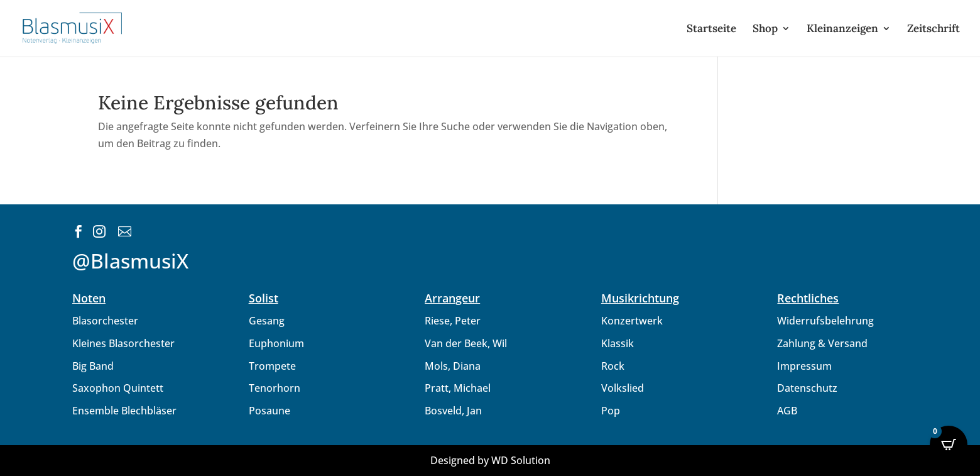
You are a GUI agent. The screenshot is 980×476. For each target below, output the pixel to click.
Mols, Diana (453, 366)
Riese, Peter (453, 321)
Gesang (267, 321)
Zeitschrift (934, 30)
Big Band (93, 366)
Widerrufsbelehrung (825, 321)
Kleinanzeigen (842, 30)
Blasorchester (105, 321)
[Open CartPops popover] (949, 445)
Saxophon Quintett (118, 388)
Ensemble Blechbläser (124, 411)
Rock (613, 366)
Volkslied (623, 388)
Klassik (618, 343)
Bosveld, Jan (453, 411)
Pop (611, 411)
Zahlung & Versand (822, 343)
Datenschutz (807, 388)
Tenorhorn (275, 388)
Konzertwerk (632, 321)
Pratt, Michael (458, 388)
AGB (787, 411)
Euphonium (276, 343)
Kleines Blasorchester (123, 343)
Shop (765, 30)
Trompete (272, 366)
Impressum (804, 366)
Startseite (711, 30)
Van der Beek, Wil (466, 343)
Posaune (269, 411)
